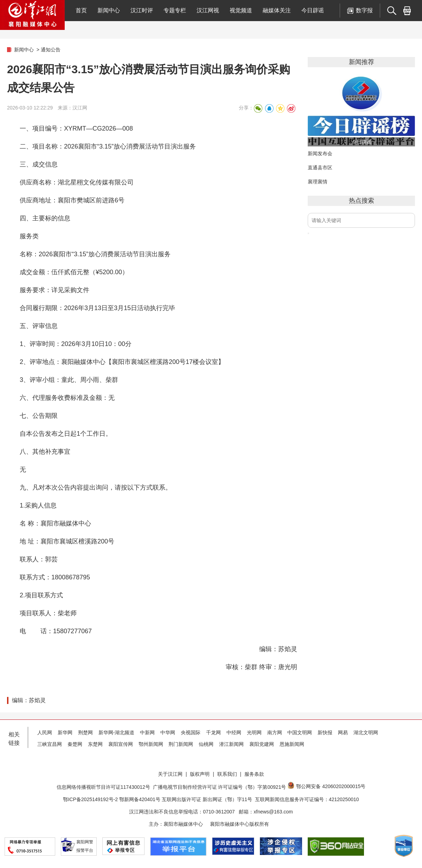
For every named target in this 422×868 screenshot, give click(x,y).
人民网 (45, 732)
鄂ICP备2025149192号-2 (91, 799)
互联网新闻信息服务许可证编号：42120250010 (307, 799)
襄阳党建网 (262, 744)
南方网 (275, 732)
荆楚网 (85, 732)
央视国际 (191, 732)
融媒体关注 (277, 10)
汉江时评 (142, 10)
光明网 (254, 732)
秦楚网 (75, 744)
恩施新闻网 (292, 744)
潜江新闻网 (231, 744)
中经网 (234, 732)
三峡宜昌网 (50, 744)
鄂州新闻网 (151, 744)
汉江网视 (208, 10)
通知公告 (51, 50)
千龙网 (213, 732)
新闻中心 (109, 10)
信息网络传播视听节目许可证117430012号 (103, 787)
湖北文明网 (366, 732)
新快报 (325, 732)
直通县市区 (320, 168)
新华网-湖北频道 (117, 732)
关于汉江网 (170, 774)
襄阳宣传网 (121, 744)
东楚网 (95, 744)
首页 (81, 10)
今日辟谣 (313, 10)
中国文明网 (300, 732)
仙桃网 (206, 744)
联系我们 (227, 774)
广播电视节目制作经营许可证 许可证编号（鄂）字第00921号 (220, 787)
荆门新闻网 (181, 744)
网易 (343, 732)
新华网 (65, 732)
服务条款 (254, 774)
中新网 (147, 732)
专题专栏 (175, 10)
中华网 (168, 732)
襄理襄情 (318, 182)
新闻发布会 (320, 153)
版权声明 (200, 774)
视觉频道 (241, 10)
